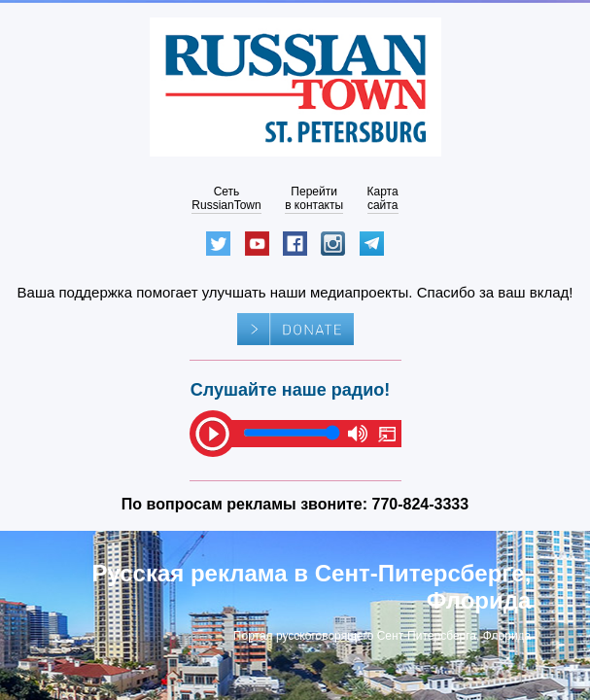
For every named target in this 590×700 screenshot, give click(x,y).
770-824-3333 (421, 504)
